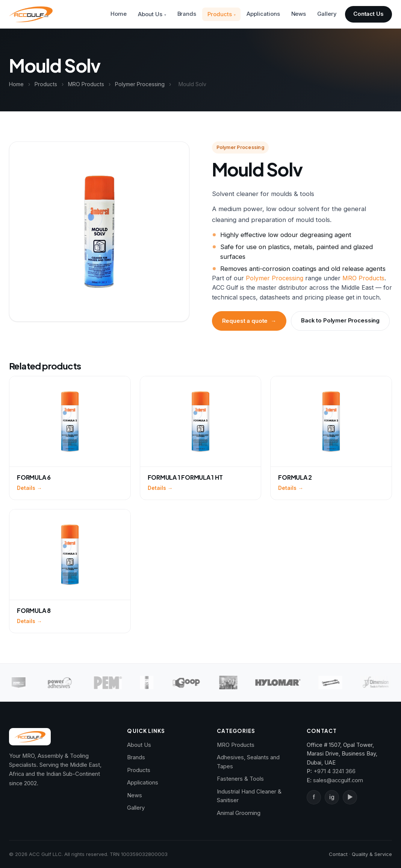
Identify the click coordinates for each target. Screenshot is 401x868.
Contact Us (368, 14)
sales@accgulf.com (338, 780)
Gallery (327, 14)
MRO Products (86, 84)
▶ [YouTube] (350, 797)
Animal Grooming (239, 813)
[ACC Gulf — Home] (31, 14)
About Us (150, 14)
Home (119, 14)
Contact (338, 854)
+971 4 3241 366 (334, 771)
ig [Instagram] (332, 797)
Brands (187, 14)
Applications (263, 14)
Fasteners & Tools (240, 779)
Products (219, 14)
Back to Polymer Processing (340, 321)
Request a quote (249, 321)
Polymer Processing (140, 84)
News (299, 14)
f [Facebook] (314, 797)
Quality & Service (372, 854)
